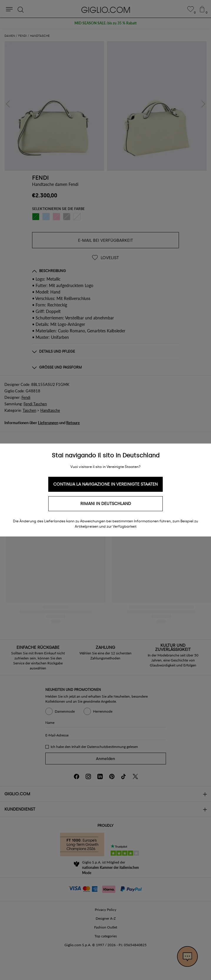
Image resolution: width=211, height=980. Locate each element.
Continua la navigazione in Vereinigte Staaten (105, 484)
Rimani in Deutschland (106, 504)
